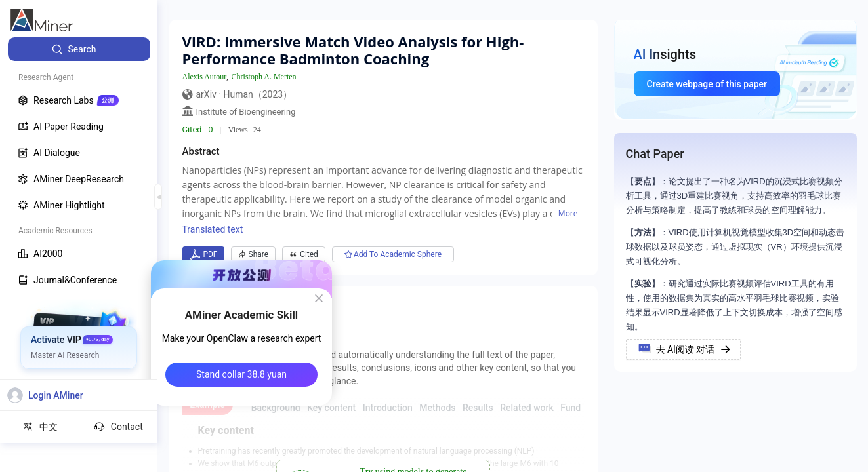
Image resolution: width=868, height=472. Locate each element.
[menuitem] (79, 49)
